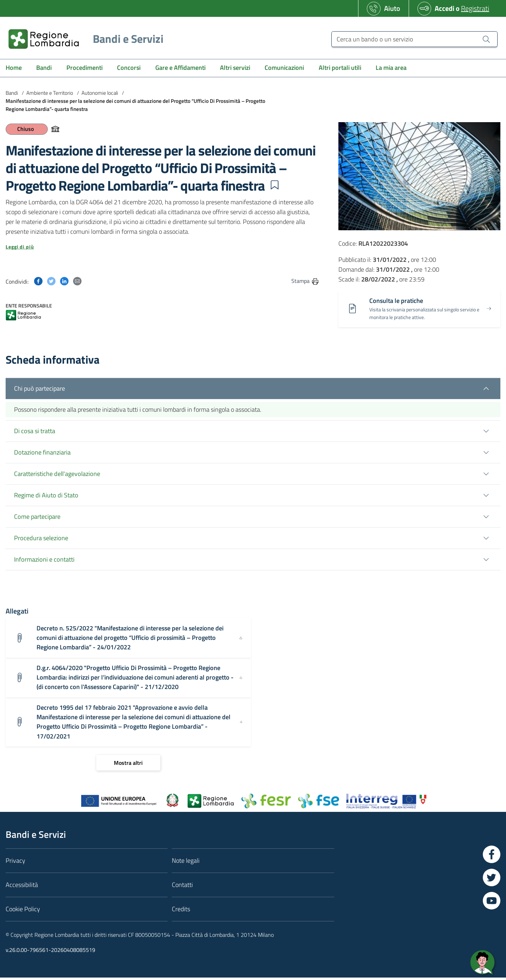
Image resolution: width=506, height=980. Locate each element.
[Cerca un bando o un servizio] (414, 39)
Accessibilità (22, 887)
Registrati (475, 8)
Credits (181, 911)
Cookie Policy (23, 911)
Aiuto (392, 8)
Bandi (12, 93)
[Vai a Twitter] (492, 880)
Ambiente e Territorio (50, 93)
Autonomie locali (100, 93)
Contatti (182, 887)
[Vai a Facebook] (492, 857)
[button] (274, 185)
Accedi (445, 8)
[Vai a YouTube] (492, 903)
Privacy (15, 863)
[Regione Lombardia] (83, 39)
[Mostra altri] (128, 765)
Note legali (186, 863)
